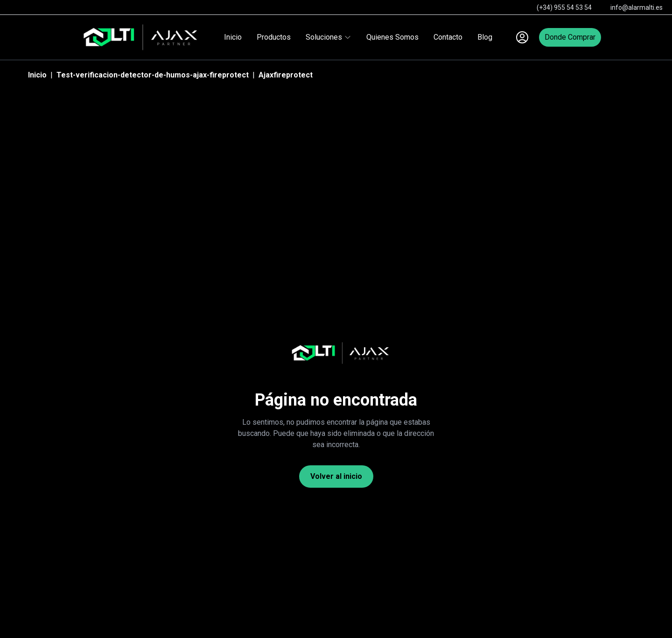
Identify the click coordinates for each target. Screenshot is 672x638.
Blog (485, 37)
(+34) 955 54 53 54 (564, 7)
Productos (274, 37)
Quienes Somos (392, 37)
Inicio (233, 37)
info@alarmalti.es (637, 7)
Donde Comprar (570, 37)
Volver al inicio (336, 476)
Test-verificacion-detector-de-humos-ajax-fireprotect (153, 75)
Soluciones (329, 37)
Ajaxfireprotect (286, 75)
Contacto (448, 37)
